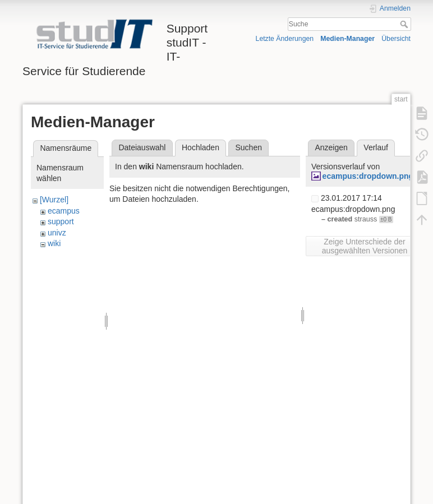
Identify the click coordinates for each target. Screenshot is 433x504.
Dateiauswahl (142, 147)
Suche (405, 24)
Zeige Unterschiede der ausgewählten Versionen (365, 246)
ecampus (64, 211)
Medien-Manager (347, 39)
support (61, 221)
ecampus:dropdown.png (368, 176)
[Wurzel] (54, 200)
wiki (54, 243)
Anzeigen (331, 147)
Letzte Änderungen (285, 39)
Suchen (249, 147)
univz (57, 233)
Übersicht (396, 39)
